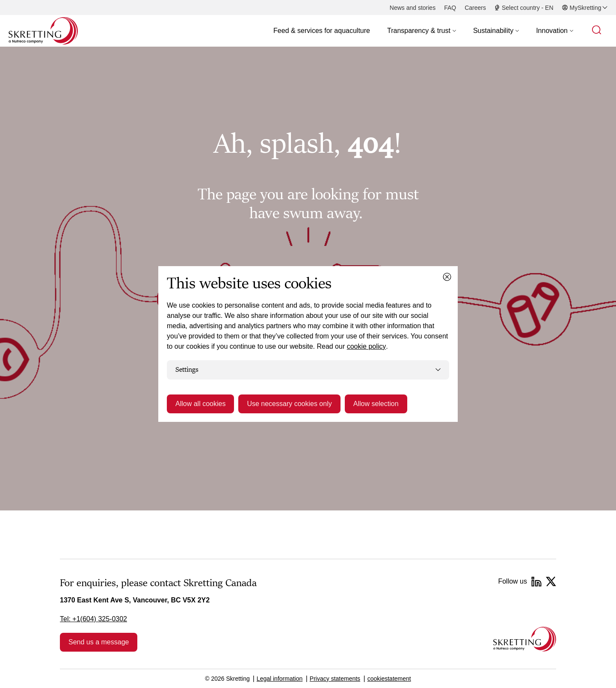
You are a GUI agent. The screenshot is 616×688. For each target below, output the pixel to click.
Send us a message (99, 642)
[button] (422, 31)
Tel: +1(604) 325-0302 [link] (93, 619)
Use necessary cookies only (289, 404)
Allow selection (376, 404)
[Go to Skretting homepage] (43, 31)
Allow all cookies (200, 404)
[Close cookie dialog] (447, 277)
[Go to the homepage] (525, 639)
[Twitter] (551, 581)
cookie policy (367, 346)
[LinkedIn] (536, 581)
